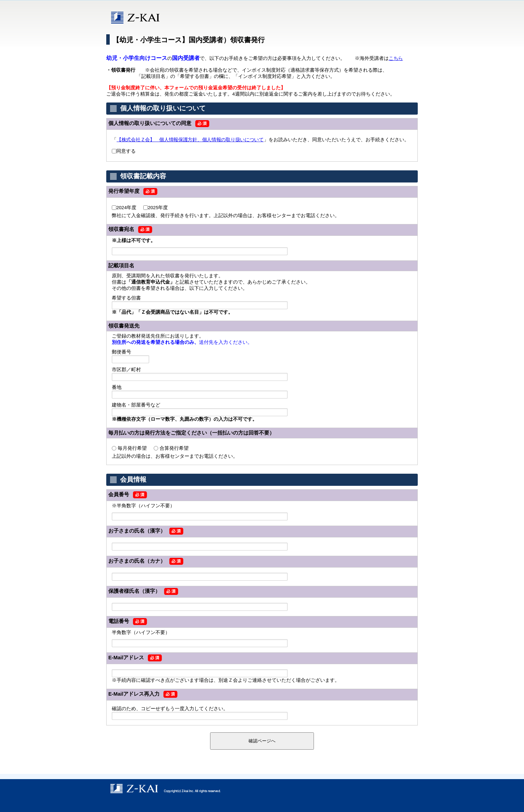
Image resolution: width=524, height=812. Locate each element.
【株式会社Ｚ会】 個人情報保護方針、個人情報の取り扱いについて (190, 140)
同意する (126, 151)
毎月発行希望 (132, 448)
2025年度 (158, 208)
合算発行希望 (174, 448)
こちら (396, 58)
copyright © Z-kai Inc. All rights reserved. (262, 788)
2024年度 (126, 208)
